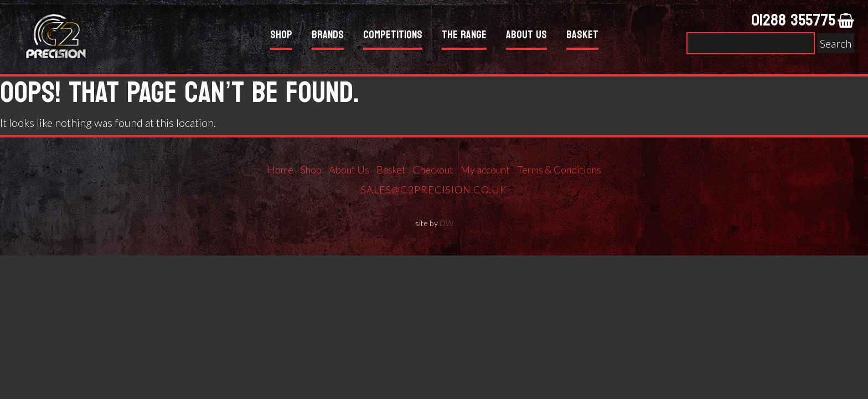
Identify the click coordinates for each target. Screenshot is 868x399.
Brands (328, 36)
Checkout (433, 170)
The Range (464, 36)
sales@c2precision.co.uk (434, 190)
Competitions (393, 36)
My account (485, 170)
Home (280, 170)
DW (446, 223)
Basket (582, 36)
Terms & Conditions (559, 170)
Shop (281, 36)
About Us (526, 36)
